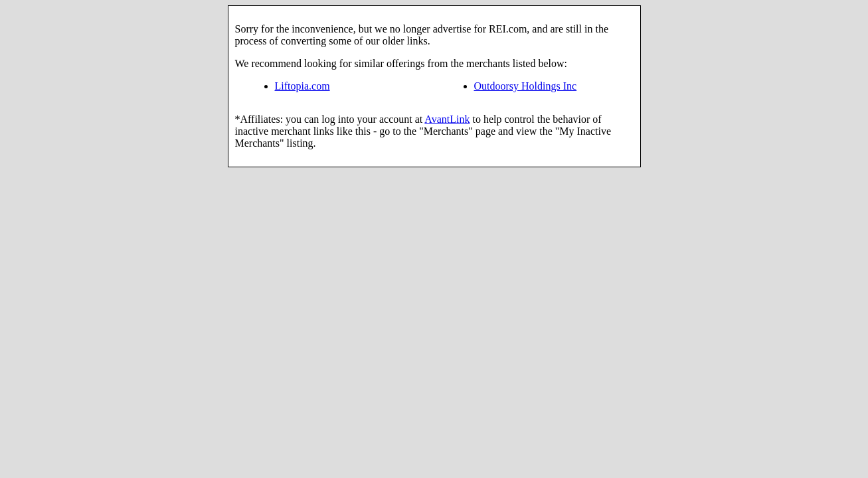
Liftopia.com (303, 86)
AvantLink (447, 119)
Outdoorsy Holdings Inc (526, 86)
